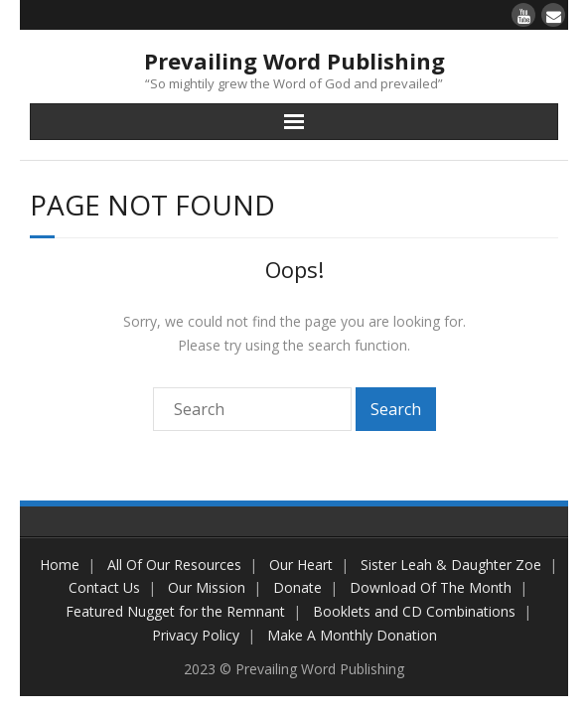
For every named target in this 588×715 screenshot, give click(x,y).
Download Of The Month (431, 587)
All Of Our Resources (174, 565)
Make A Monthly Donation (352, 635)
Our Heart (301, 565)
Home (60, 565)
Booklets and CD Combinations (414, 611)
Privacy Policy (196, 635)
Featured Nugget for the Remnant (175, 611)
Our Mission (207, 587)
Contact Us (104, 587)
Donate (297, 587)
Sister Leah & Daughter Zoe (451, 565)
